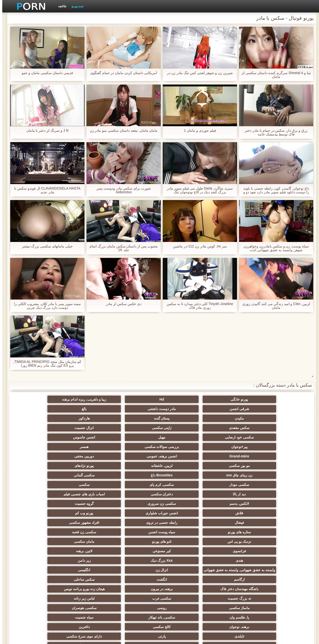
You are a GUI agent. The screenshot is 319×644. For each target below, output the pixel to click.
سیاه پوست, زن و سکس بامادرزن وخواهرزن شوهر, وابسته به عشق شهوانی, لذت (274, 248)
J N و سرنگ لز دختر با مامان (45, 131)
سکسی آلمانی (184, 437)
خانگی (86, 585)
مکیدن (281, 409)
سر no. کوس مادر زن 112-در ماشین (198, 246)
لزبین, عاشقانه (86, 428)
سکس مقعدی (135, 409)
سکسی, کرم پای (86, 437)
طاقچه (60, 6)
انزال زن (233, 492)
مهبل (233, 418)
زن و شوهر (282, 558)
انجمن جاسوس (184, 418)
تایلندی (135, 521)
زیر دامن (37, 475)
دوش (282, 568)
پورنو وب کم (184, 456)
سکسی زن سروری (86, 447)
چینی (184, 558)
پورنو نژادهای (38, 428)
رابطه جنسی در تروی (86, 456)
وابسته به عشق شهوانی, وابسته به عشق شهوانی (282, 486)
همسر (38, 418)
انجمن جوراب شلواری (233, 456)
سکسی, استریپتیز (233, 539)
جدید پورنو (75, 6)
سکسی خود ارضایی (281, 418)
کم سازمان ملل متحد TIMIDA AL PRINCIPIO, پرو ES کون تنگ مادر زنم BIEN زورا (45, 364)
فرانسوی (281, 475)
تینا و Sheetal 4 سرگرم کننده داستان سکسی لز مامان (274, 75)
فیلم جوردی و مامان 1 (198, 131)
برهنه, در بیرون (233, 502)
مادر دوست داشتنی (86, 399)
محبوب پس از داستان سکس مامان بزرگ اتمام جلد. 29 (121, 248)
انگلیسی (184, 492)
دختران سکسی (233, 447)
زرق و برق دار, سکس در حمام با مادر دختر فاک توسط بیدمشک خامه (274, 132)
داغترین (184, 521)
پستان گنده (233, 409)
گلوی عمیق (233, 558)
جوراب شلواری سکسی (233, 568)
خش (135, 530)
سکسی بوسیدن (86, 549)
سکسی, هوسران (184, 511)
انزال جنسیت (38, 409)
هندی (135, 475)
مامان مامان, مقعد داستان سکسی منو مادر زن (121, 131)
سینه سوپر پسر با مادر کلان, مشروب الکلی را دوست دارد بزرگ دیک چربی (45, 306)
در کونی (281, 549)
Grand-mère (281, 428)
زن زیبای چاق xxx (282, 437)
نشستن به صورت (184, 585)
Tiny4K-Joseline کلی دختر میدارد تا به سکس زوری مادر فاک (198, 306)
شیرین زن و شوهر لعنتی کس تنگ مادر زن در (198, 73)
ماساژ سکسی (281, 511)
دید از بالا (282, 447)
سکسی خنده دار (86, 539)
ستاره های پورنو (281, 466)
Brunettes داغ (233, 437)
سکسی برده (184, 568)
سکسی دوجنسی (135, 549)
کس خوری (38, 594)
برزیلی (282, 594)
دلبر (86, 568)
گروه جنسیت (37, 447)
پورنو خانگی (282, 399)
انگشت (86, 492)
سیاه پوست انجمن (233, 466)
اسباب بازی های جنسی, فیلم (184, 447)
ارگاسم (135, 492)
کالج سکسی (233, 521)
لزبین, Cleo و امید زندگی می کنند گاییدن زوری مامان (274, 306)
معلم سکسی (38, 585)
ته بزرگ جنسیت (135, 502)
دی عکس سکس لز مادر (121, 304)
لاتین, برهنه (184, 475)
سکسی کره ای (38, 558)
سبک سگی (184, 530)
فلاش (282, 456)
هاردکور (184, 409)
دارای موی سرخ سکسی (38, 521)
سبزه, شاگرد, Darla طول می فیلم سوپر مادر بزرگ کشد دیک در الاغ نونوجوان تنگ (198, 190)
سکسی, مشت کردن (86, 530)
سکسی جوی (135, 568)
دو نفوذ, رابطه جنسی (233, 549)
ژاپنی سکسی (86, 409)
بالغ (38, 399)
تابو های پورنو (86, 466)
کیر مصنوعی (233, 475)
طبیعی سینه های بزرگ (135, 594)
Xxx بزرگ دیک (86, 475)
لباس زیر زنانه (38, 502)
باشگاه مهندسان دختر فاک (281, 502)
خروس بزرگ (233, 594)
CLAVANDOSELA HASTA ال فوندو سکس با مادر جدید (45, 190)
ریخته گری (37, 549)
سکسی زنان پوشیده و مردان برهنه (281, 578)
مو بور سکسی (135, 428)
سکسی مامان (135, 558)
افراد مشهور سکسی (38, 456)
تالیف (184, 549)
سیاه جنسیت (37, 511)
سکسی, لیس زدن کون (184, 594)
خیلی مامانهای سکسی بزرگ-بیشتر (45, 246)
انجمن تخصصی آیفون (38, 530)
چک (282, 539)
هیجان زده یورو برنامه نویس (184, 502)
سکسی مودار (135, 437)
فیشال (135, 456)
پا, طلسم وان (135, 511)
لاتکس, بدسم (135, 447)
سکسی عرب (86, 502)
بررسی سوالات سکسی (86, 418)
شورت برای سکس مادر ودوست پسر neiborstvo (121, 190)
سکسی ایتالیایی (86, 558)
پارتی (86, 521)
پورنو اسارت (38, 568)
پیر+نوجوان (135, 418)
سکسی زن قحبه (184, 466)
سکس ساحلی (37, 492)
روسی (233, 511)
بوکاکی (86, 594)
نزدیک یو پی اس (135, 466)
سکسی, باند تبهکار (86, 511)
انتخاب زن (233, 530)
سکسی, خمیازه (135, 539)
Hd (233, 399)
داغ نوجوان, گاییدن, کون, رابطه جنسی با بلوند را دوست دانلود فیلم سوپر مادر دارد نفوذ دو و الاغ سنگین (274, 190)
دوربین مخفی (184, 428)
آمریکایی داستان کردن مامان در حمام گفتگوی (121, 73)
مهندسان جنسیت (233, 585)
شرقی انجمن (135, 399)
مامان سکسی (37, 466)
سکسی (37, 437)
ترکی (135, 585)
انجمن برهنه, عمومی (233, 428)
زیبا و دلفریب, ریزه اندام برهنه (184, 399)
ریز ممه (281, 530)
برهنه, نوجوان (282, 521)
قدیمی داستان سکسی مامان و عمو (45, 73)
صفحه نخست (80, 637)
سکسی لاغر (184, 539)
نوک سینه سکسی (37, 539)
